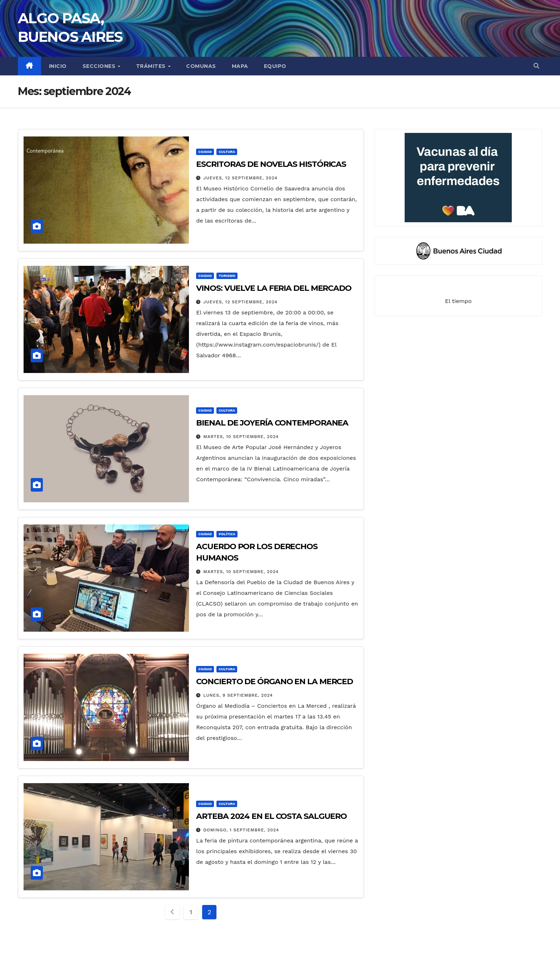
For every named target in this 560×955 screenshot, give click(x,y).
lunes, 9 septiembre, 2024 (238, 695)
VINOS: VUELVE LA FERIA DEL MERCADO (274, 288)
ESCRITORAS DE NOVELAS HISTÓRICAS (271, 164)
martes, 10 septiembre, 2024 (241, 437)
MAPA (240, 66)
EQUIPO (275, 66)
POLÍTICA (227, 534)
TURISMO (227, 276)
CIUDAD (205, 152)
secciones (100, 66)
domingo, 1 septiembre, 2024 (241, 830)
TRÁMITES (152, 66)
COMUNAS (201, 66)
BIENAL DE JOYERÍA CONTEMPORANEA (272, 423)
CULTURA (227, 152)
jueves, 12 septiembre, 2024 (240, 178)
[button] (536, 66)
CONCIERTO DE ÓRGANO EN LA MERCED (274, 682)
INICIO (58, 66)
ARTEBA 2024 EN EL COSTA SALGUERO (271, 816)
